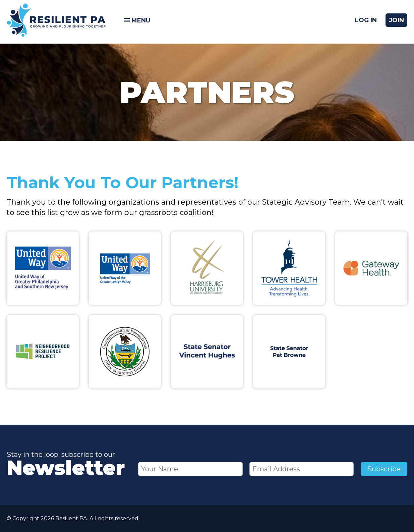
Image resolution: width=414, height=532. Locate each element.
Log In (366, 22)
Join (396, 22)
